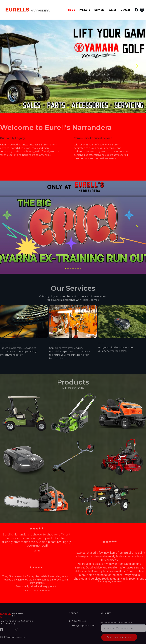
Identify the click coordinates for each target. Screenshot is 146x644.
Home (72, 10)
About (113, 10)
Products (85, 10)
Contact (125, 10)
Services (99, 10)
